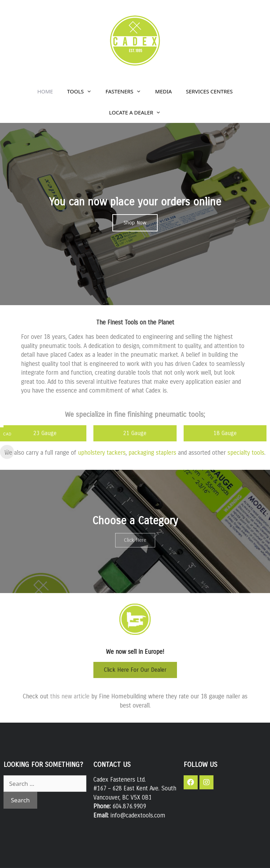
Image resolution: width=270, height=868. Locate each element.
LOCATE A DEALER (139, 112)
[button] (135, 223)
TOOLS (83, 91)
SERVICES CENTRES (209, 91)
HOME (45, 91)
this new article (70, 696)
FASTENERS (127, 91)
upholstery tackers (102, 453)
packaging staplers (152, 453)
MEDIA (164, 91)
